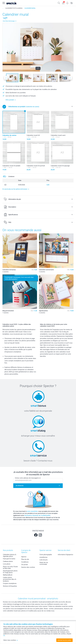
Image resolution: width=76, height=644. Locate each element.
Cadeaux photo (8, 561)
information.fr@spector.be (66, 555)
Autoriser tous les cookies (64, 640)
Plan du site (25, 559)
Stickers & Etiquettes (10, 586)
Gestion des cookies (28, 567)
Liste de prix (43, 560)
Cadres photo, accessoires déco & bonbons (9, 579)
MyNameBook (8, 575)
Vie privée (25, 565)
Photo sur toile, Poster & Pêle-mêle (10, 568)
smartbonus (43, 557)
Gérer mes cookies (11, 640)
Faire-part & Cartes (9, 559)
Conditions (25, 562)
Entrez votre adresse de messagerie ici (28, 478)
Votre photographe (46, 555)
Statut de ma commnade (44, 563)
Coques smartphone (10, 583)
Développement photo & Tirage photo (10, 572)
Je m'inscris (19, 486)
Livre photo (7, 564)
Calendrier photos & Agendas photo (9, 555)
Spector (24, 557)
